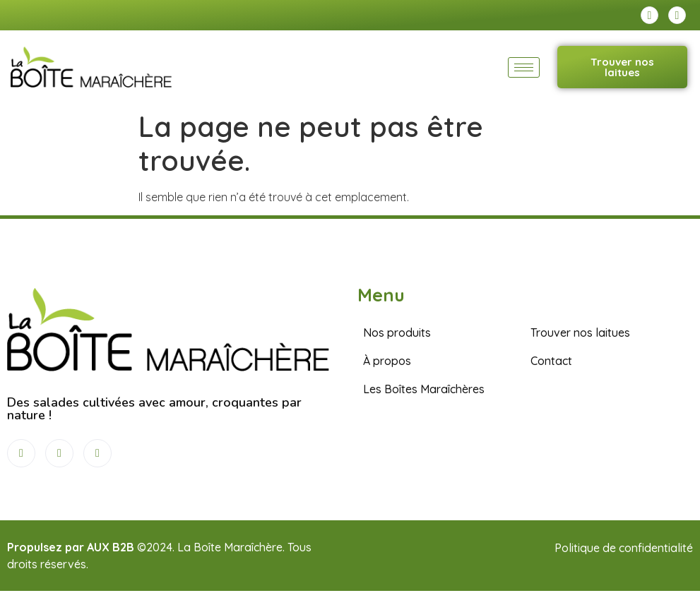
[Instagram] (677, 15)
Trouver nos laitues (622, 67)
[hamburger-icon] (524, 67)
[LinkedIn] (97, 453)
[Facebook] (649, 15)
